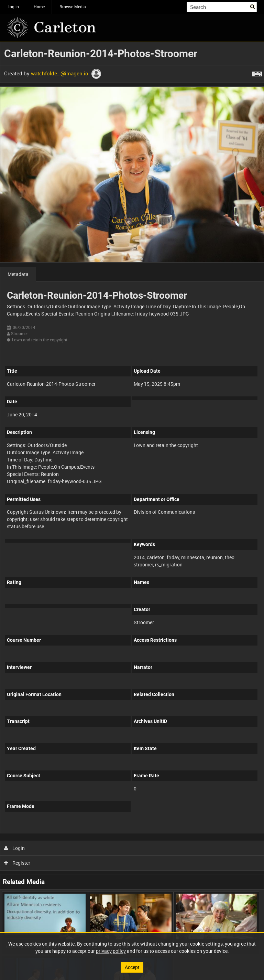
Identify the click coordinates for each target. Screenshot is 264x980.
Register (17, 863)
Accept (132, 967)
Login (15, 848)
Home (39, 7)
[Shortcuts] (257, 73)
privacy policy (111, 951)
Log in (13, 7)
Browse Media (73, 7)
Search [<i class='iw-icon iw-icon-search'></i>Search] (253, 6)
